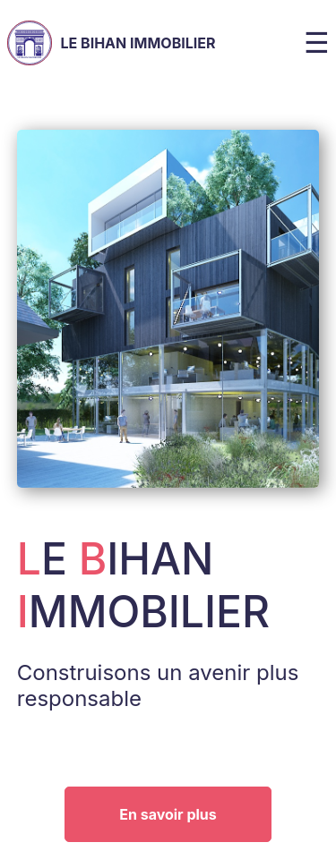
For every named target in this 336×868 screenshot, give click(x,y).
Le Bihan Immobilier (112, 43)
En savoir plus (168, 814)
